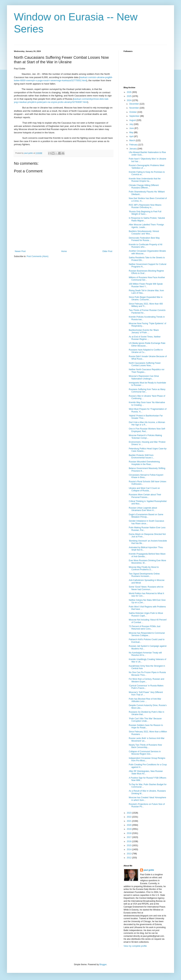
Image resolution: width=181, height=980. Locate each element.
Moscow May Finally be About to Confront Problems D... (144, 568)
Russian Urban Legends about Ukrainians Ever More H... (143, 509)
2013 (129, 854)
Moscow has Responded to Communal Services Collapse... (147, 634)
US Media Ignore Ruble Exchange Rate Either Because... (147, 344)
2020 (129, 825)
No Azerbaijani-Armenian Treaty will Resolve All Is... (145, 654)
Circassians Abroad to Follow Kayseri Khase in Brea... (146, 476)
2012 (129, 858)
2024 (129, 100)
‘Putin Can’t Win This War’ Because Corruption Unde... (145, 720)
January (133, 149)
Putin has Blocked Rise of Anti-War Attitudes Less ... (145, 700)
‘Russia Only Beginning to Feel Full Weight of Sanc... (145, 213)
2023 (129, 813)
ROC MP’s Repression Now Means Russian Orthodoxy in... (145, 206)
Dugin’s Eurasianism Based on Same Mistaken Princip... (146, 516)
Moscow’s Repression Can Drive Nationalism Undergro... (144, 377)
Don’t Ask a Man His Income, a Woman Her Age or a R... (147, 424)
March (133, 140)
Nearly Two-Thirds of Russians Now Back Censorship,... (145, 746)
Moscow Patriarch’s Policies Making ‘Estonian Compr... (145, 437)
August (133, 120)
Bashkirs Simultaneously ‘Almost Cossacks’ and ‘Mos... (144, 232)
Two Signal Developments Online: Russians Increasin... (144, 575)
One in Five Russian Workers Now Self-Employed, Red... (147, 430)
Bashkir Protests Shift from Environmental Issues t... (141, 456)
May (132, 132)
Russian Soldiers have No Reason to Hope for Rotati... (146, 726)
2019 (129, 829)
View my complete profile (135, 946)
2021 (129, 821)
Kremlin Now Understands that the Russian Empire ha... (145, 180)
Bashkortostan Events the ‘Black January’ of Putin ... (144, 331)
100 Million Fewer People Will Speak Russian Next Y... (146, 285)
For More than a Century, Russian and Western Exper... (146, 680)
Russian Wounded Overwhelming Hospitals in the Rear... (144, 463)
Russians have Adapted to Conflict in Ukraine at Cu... (146, 351)
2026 (129, 92)
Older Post (107, 251)
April (132, 136)
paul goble (149, 870)
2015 (129, 845)
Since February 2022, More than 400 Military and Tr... (146, 305)
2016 (129, 841)
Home (64, 251)
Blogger (103, 964)
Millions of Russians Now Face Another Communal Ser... (147, 279)
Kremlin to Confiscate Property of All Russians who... (145, 246)
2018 (129, 833)
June (132, 128)
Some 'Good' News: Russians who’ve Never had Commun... (146, 588)
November (134, 108)
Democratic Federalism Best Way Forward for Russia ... (144, 239)
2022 (129, 817)
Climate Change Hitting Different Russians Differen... (144, 186)
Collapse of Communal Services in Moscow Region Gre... (145, 753)
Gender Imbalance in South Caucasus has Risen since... (146, 522)
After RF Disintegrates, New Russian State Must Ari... (146, 772)
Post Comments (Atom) (38, 256)
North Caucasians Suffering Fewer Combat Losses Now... (145, 364)
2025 (129, 96)
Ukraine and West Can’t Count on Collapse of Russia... (144, 489)
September (135, 116)
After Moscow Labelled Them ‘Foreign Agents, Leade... (146, 226)
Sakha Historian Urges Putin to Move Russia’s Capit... (146, 614)
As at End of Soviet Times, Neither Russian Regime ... (145, 338)
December (134, 104)
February (134, 145)
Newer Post (20, 251)
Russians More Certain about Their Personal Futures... (145, 496)
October (133, 112)
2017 (129, 837)
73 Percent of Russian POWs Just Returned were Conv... (145, 628)
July (131, 124)
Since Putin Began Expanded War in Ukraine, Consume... (146, 298)
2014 (129, 849)
